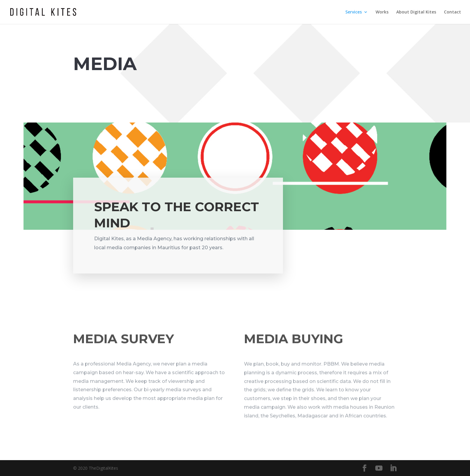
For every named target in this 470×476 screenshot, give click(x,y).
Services (354, 12)
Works (382, 12)
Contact (452, 12)
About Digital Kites (416, 12)
